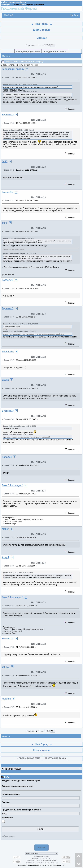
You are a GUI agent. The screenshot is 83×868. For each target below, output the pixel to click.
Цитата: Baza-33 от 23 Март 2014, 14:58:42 (18, 573)
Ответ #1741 (9, 123)
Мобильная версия (41, 856)
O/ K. (5, 161)
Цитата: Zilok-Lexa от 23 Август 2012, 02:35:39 (19, 426)
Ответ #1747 (9, 360)
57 (45, 45)
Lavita (5, 380)
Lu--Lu (6, 667)
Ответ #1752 (9, 537)
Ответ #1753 (9, 566)
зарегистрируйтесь (35, 4)
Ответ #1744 (9, 231)
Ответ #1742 (9, 170)
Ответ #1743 (9, 201)
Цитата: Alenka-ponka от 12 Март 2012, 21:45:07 (20, 84)
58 (49, 45)
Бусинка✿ (8, 115)
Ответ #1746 (9, 317)
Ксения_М (8, 639)
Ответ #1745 (9, 288)
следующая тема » (55, 51)
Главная (9, 15)
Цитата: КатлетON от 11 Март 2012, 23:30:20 (18, 238)
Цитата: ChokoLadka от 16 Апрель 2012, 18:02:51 (20, 324)
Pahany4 (7, 457)
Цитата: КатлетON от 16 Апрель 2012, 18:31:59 (19, 254)
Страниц (32, 45)
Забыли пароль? (9, 836)
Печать (6, 56)
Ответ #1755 (9, 647)
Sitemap (54, 863)
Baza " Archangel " (13, 485)
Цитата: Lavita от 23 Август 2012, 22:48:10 (18, 434)
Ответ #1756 (9, 675)
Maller (5, 529)
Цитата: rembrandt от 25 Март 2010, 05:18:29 (19, 130)
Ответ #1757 (9, 707)
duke (5, 223)
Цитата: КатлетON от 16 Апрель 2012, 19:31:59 (19, 331)
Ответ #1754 (9, 606)
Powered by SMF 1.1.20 (42, 858)
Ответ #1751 (9, 494)
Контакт (42, 848)
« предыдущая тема (28, 51)
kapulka (6, 699)
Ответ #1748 (9, 388)
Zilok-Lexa (8, 352)
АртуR (6, 557)
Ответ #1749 (9, 419)
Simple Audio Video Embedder (38, 863)
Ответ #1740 (9, 78)
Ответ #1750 (9, 465)
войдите (18, 4)
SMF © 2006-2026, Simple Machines (41, 860)
